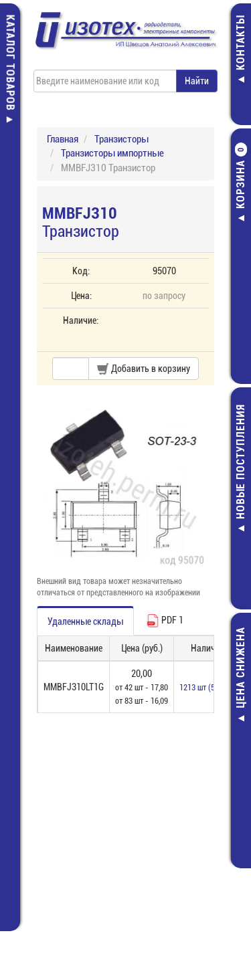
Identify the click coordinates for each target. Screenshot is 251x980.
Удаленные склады (85, 621)
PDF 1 (165, 621)
